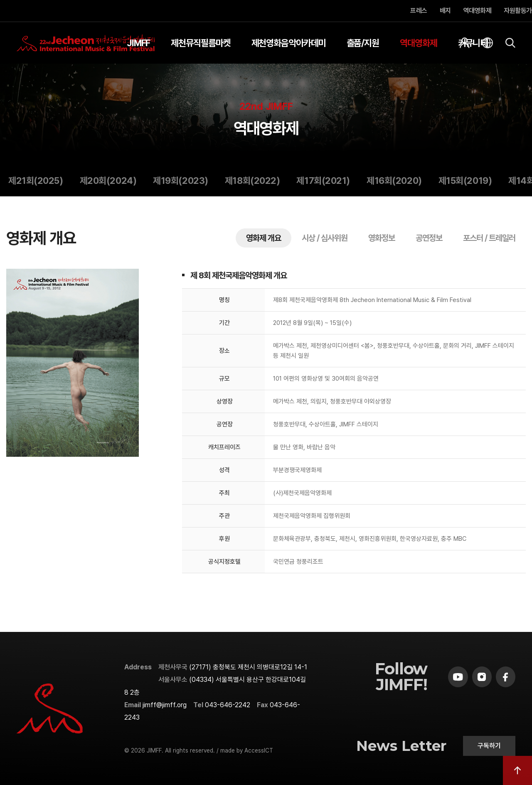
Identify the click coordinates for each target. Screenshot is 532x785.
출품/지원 (363, 43)
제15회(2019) (465, 181)
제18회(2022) (252, 181)
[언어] (488, 43)
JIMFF (139, 43)
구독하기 (489, 746)
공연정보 (429, 238)
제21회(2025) (36, 181)
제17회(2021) (323, 181)
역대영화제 (478, 11)
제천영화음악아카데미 (289, 43)
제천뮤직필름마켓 (201, 43)
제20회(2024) (108, 181)
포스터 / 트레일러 (489, 238)
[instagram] (482, 677)
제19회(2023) (181, 181)
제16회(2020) (394, 181)
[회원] (465, 43)
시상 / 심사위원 (325, 238)
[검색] (510, 43)
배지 (445, 11)
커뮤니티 (473, 43)
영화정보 (382, 238)
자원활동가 (518, 11)
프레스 (419, 11)
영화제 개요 (264, 238)
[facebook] (506, 677)
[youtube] (458, 677)
